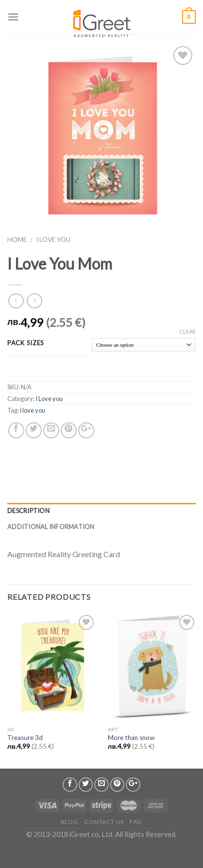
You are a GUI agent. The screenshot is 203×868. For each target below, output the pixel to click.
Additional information (51, 527)
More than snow (131, 738)
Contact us (104, 822)
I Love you (53, 240)
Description (28, 511)
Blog (69, 822)
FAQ (136, 822)
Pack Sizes (26, 343)
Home (17, 240)
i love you (33, 410)
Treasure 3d (25, 738)
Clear (187, 331)
